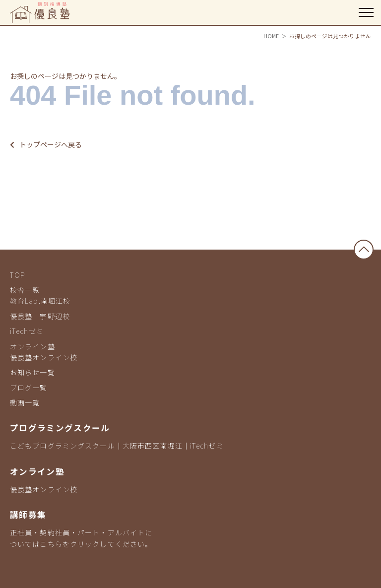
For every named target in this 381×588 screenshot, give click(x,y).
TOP (18, 275)
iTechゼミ (27, 331)
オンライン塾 (32, 346)
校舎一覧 (25, 290)
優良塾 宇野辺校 (40, 316)
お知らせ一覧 (32, 372)
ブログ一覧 (29, 388)
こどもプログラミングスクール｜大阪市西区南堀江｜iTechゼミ (117, 446)
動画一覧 (25, 402)
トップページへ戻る (46, 144)
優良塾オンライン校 (44, 357)
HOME (271, 36)
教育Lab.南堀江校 (40, 301)
